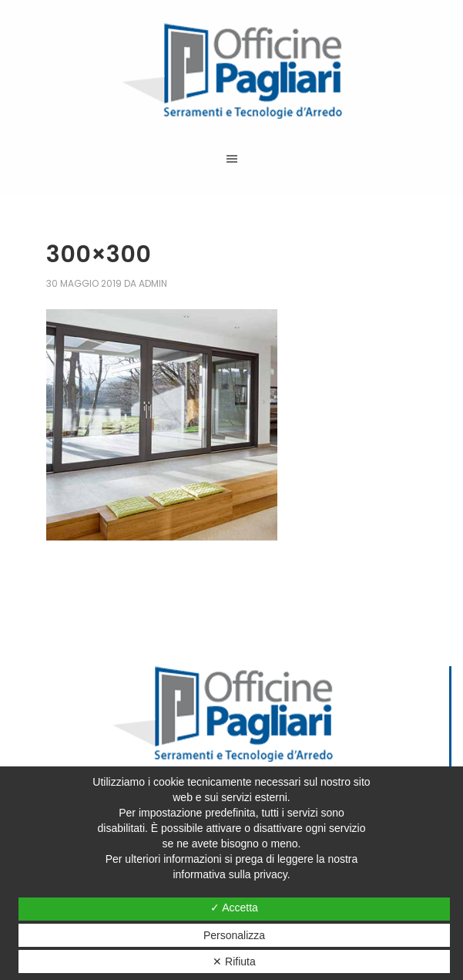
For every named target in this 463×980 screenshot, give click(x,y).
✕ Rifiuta (234, 961)
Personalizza (234, 935)
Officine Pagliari (231, 71)
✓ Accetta (234, 908)
